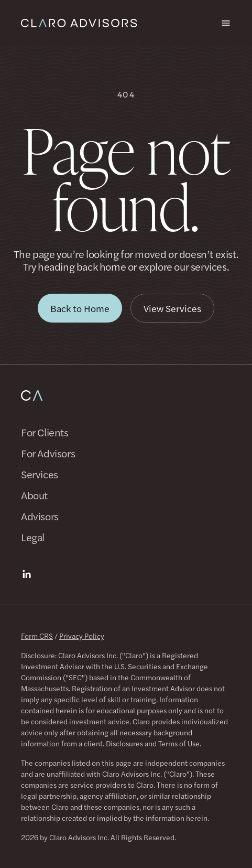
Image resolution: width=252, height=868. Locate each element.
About (34, 495)
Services (40, 474)
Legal (33, 537)
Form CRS (37, 636)
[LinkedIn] (27, 574)
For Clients (45, 432)
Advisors (40, 516)
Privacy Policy (82, 636)
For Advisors (48, 453)
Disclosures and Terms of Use (153, 743)
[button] (80, 308)
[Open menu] (226, 23)
